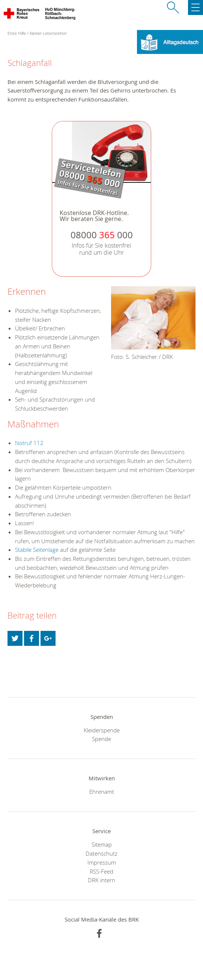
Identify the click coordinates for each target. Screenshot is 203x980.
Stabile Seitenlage (37, 550)
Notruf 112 (29, 443)
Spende (101, 739)
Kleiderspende (102, 730)
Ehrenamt (102, 792)
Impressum (102, 862)
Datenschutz (101, 853)
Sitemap (102, 844)
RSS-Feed (101, 871)
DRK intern (101, 880)
